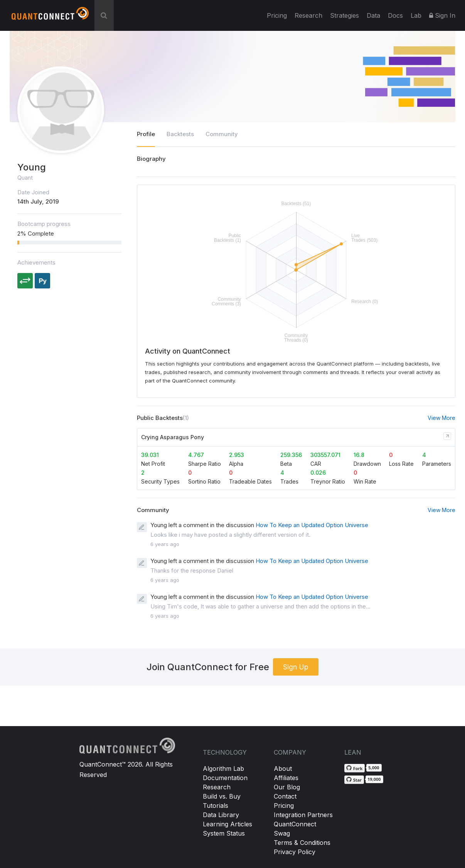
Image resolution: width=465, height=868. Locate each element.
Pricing (277, 15)
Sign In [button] (442, 15)
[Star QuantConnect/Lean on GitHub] (354, 780)
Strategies (345, 15)
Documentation (225, 778)
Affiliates (286, 778)
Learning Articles (227, 824)
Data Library (221, 815)
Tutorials (216, 806)
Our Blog (287, 787)
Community (222, 134)
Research (308, 15)
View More (441, 418)
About (283, 769)
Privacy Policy (295, 852)
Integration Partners (303, 815)
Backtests (180, 134)
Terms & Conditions (302, 843)
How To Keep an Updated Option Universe (312, 525)
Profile (146, 134)
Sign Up (296, 667)
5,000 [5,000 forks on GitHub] (374, 768)
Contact (285, 796)
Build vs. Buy (222, 796)
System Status (224, 833)
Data (373, 15)
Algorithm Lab (223, 769)
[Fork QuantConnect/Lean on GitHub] (355, 768)
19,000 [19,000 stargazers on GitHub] (374, 779)
